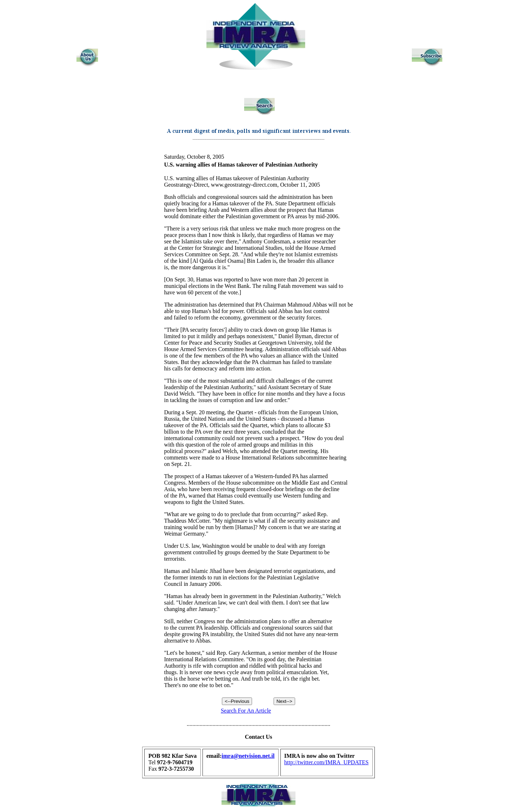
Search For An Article (246, 711)
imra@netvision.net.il (248, 756)
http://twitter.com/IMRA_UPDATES (327, 762)
